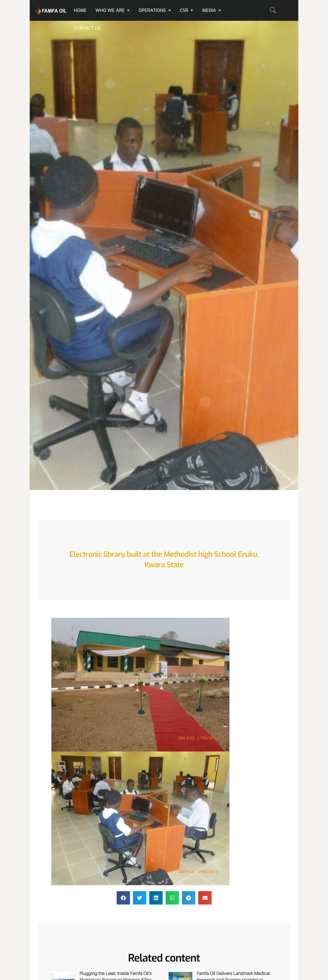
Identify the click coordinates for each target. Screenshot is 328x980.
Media (212, 10)
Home (80, 10)
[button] (123, 898)
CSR (187, 10)
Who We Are (113, 10)
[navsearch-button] (273, 10)
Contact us (87, 28)
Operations (155, 10)
